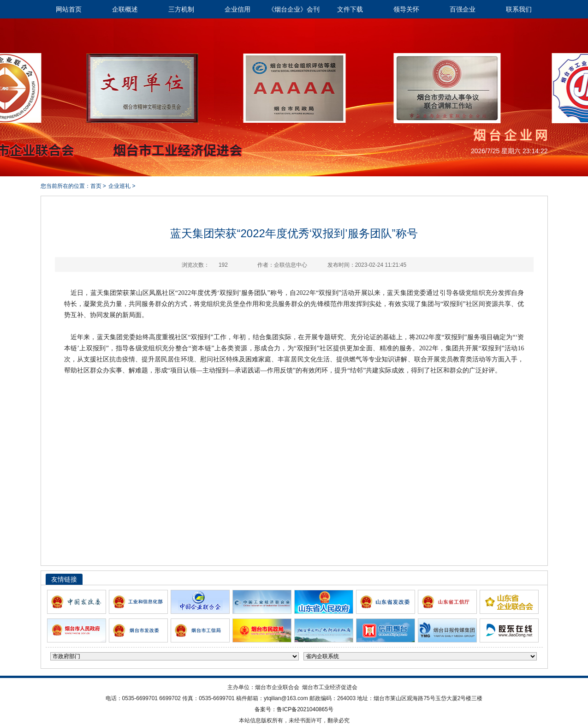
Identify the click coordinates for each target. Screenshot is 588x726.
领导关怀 (406, 9)
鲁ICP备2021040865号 (305, 709)
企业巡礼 (119, 186)
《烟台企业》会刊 (294, 9)
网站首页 (69, 9)
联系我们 (519, 9)
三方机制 (181, 9)
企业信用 (238, 9)
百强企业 (463, 9)
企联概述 (125, 9)
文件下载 (350, 9)
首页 (96, 186)
